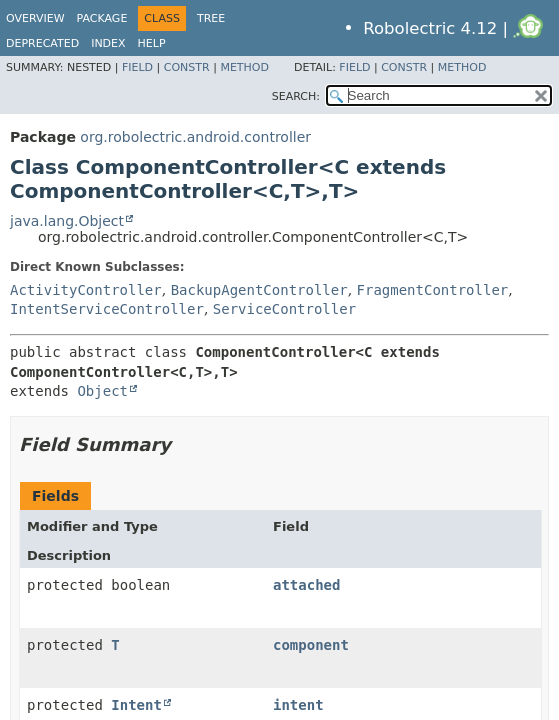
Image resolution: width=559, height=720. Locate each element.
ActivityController (86, 290)
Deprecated (42, 43)
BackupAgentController (259, 290)
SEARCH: (296, 96)
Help (152, 43)
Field (137, 67)
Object (102, 391)
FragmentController (433, 290)
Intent (136, 705)
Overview (35, 18)
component (311, 645)
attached (306, 585)
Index (108, 43)
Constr (187, 67)
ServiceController (284, 309)
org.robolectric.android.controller (195, 137)
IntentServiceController (107, 309)
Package (102, 18)
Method (244, 67)
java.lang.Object (67, 221)
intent (298, 705)
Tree (211, 18)
